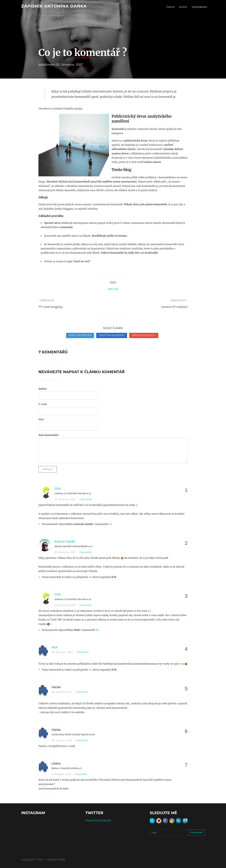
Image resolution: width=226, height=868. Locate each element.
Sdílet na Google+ (144, 335)
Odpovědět (85, 499)
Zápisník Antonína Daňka (54, 6)
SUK (58, 489)
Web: (41, 419)
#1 (90, 577)
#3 (90, 670)
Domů (171, 7)
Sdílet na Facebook (112, 335)
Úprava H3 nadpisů (174, 307)
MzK (55, 647)
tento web (113, 289)
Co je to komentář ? (83, 53)
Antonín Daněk (65, 541)
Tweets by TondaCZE (98, 820)
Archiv (183, 7)
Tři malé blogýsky (51, 307)
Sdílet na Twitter (80, 335)
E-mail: (43, 404)
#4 (98, 630)
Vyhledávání (199, 7)
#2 (110, 524)
